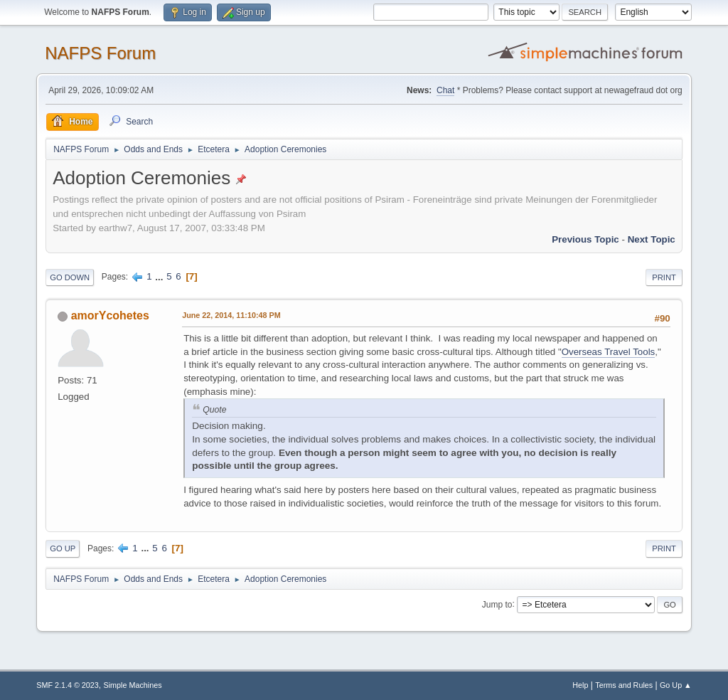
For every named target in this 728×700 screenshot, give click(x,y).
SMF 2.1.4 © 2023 (68, 685)
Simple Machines (133, 685)
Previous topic (585, 239)
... (160, 276)
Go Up (63, 548)
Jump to (497, 604)
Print (664, 277)
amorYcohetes (110, 315)
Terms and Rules (624, 685)
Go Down (70, 277)
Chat (445, 90)
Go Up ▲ (676, 685)
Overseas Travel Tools (609, 352)
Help (580, 685)
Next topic (652, 239)
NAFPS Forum (100, 53)
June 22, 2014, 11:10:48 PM (231, 315)
